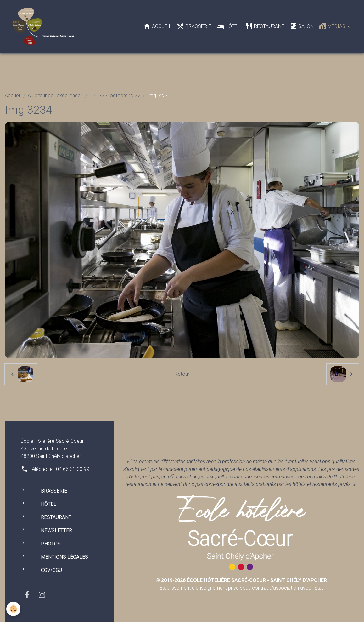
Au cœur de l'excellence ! (55, 96)
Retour (182, 374)
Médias (333, 26)
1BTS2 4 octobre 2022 (115, 96)
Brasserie (194, 26)
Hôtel (228, 26)
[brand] (45, 26)
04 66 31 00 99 (73, 469)
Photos (51, 544)
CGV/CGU (51, 570)
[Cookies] (13, 609)
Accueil (157, 26)
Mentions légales (64, 557)
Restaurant (265, 26)
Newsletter (56, 531)
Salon (302, 26)
